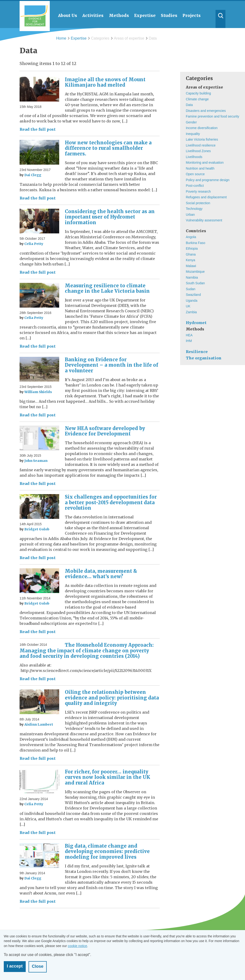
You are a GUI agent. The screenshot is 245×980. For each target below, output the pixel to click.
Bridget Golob (37, 529)
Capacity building (198, 93)
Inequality (193, 134)
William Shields (38, 392)
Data (189, 105)
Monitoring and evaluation (205, 163)
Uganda (192, 301)
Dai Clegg (33, 175)
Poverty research (198, 191)
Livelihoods (194, 157)
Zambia (191, 312)
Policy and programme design (208, 180)
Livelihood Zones (198, 151)
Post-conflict (195, 186)
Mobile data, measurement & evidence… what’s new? (101, 574)
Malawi (191, 266)
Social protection (198, 203)
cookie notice (78, 946)
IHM (189, 341)
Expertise (79, 38)
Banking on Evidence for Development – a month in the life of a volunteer (112, 365)
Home (61, 38)
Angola (191, 237)
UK (188, 306)
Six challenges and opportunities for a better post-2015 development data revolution (111, 502)
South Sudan (195, 283)
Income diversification (202, 128)
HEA (189, 335)
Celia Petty (34, 244)
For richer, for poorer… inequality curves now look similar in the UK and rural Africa (108, 777)
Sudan (191, 289)
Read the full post (38, 129)
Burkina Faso (195, 243)
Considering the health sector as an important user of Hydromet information (110, 217)
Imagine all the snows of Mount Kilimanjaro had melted (105, 82)
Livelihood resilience (201, 145)
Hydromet (196, 323)
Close (38, 966)
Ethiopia (192, 248)
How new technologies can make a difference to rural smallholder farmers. (108, 148)
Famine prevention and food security (212, 116)
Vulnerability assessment (204, 220)
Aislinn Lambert (39, 724)
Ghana (191, 254)
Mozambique (195, 272)
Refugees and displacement (206, 197)
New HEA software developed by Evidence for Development (105, 431)
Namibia (192, 277)
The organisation (204, 358)
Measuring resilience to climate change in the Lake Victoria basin (107, 288)
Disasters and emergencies (206, 111)
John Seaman (36, 461)
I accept (15, 966)
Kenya (191, 260)
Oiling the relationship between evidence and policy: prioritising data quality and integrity (112, 698)
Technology (194, 209)
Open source (195, 174)
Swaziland (193, 295)
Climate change (197, 99)
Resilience (197, 352)
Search (220, 19)
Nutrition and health (200, 168)
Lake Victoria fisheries (202, 139)
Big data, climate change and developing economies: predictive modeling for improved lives (107, 851)
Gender (191, 122)
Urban (190, 215)
